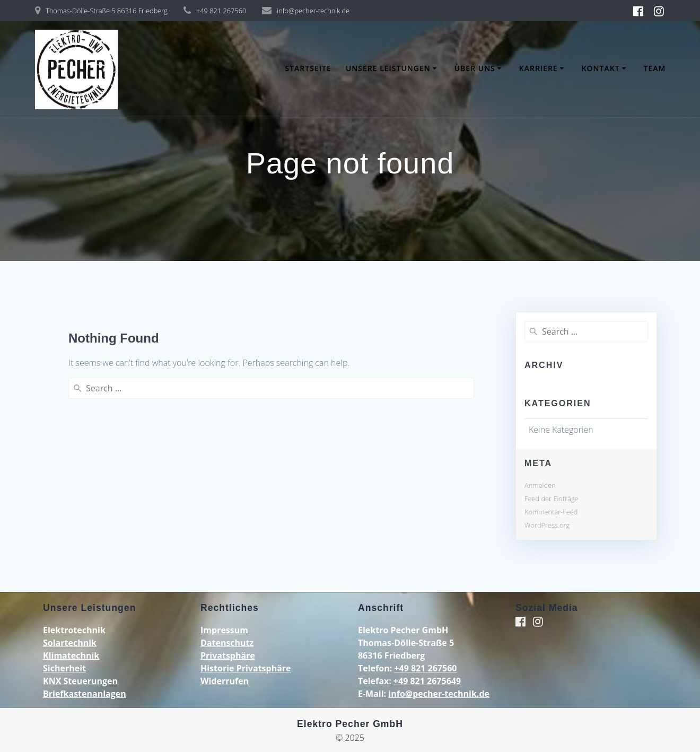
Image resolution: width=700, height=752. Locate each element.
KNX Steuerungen (80, 681)
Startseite (308, 68)
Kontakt (601, 68)
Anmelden (540, 485)
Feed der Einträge (552, 499)
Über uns (475, 68)
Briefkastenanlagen (85, 694)
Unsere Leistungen (388, 68)
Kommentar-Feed (551, 512)
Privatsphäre (228, 655)
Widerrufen (225, 681)
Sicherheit (64, 668)
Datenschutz (227, 643)
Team (655, 68)
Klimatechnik (71, 655)
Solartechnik (70, 643)
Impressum (224, 630)
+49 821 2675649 (427, 681)
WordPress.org (547, 525)
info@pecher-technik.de (439, 694)
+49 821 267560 (425, 668)
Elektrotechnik (74, 630)
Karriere (539, 68)
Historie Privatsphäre (246, 668)
